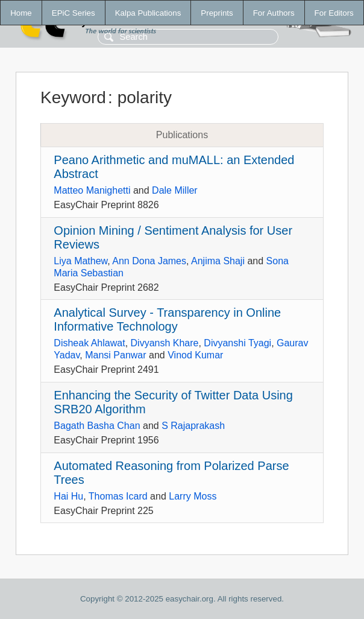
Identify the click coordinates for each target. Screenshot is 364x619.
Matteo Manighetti (92, 190)
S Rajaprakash (193, 426)
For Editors (334, 13)
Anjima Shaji (218, 261)
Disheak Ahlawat (89, 343)
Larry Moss (193, 496)
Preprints (217, 13)
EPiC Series (74, 13)
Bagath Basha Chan (97, 426)
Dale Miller (175, 190)
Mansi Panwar (115, 355)
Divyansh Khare (165, 343)
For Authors (274, 13)
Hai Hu (68, 496)
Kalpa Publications (148, 13)
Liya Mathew (80, 261)
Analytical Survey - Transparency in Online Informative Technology (167, 319)
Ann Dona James (149, 261)
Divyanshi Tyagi (237, 343)
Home (21, 13)
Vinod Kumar (195, 355)
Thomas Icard (118, 496)
